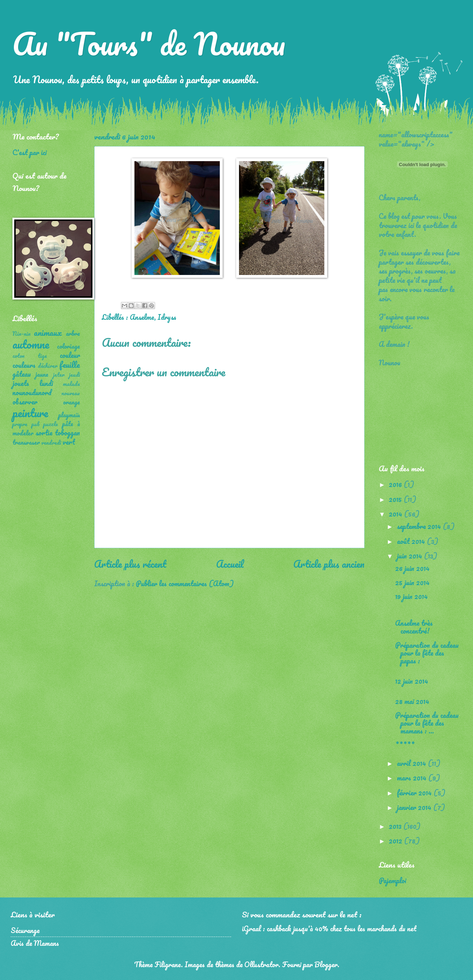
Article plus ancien (329, 564)
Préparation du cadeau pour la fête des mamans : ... (427, 723)
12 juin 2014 (412, 681)
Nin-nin (22, 334)
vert (69, 442)
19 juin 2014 (411, 596)
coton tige (30, 356)
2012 (396, 841)
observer (25, 402)
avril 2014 (412, 763)
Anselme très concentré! (414, 627)
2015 (396, 499)
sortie (44, 433)
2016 (396, 484)
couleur (70, 355)
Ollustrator (261, 964)
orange (71, 402)
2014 (396, 514)
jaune (42, 374)
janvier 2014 (415, 807)
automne (31, 344)
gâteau (22, 374)
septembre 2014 (420, 526)
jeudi (75, 375)
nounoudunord (32, 392)
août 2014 (412, 541)
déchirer (48, 366)
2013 (396, 826)
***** (405, 745)
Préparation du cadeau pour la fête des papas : (427, 653)
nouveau (71, 393)
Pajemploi (392, 880)
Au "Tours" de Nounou (149, 43)
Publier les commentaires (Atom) (185, 583)
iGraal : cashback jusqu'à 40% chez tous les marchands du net (329, 928)
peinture (30, 413)
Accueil (230, 564)
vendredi (51, 443)
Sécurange (25, 930)
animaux (48, 332)
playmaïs (69, 415)
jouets (21, 383)
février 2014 (415, 793)
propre (20, 424)
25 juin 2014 (412, 582)
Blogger (326, 964)
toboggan (67, 433)
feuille (70, 364)
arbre (73, 333)
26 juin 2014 (412, 568)
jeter (59, 375)
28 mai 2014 (412, 701)
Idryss (167, 317)
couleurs (24, 365)
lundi (46, 383)
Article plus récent (130, 564)
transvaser (26, 442)
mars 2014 (413, 778)
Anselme (142, 317)
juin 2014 (410, 556)
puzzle (51, 424)
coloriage (68, 346)
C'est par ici (30, 152)
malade (71, 384)
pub (36, 424)
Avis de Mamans (35, 943)
